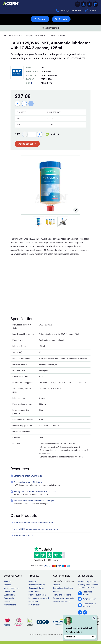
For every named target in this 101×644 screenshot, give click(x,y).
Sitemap (33, 635)
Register (57, 591)
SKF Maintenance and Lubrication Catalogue (51, 502)
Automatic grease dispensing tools (34, 35)
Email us (57, 585)
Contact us (80, 637)
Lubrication (14, 35)
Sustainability (10, 595)
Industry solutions (11, 588)
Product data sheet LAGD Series (51, 484)
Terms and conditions (62, 595)
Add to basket (26, 144)
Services (7, 585)
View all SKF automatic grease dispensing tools (36, 529)
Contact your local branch (64, 588)
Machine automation (37, 595)
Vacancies (8, 602)
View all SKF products (24, 536)
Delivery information (62, 602)
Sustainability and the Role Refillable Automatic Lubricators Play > (89, 584)
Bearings (32, 581)
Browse (42, 19)
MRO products (34, 605)
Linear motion (34, 591)
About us (8, 581)
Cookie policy (53, 635)
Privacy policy (42, 635)
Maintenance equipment (39, 598)
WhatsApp (92, 11)
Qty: (18, 134)
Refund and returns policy (64, 598)
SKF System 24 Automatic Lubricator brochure (51, 493)
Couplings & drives (36, 588)
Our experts (9, 598)
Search (63, 19)
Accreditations (10, 605)
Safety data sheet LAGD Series (28, 476)
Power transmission (37, 585)
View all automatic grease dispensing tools (33, 523)
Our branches (10, 591)
